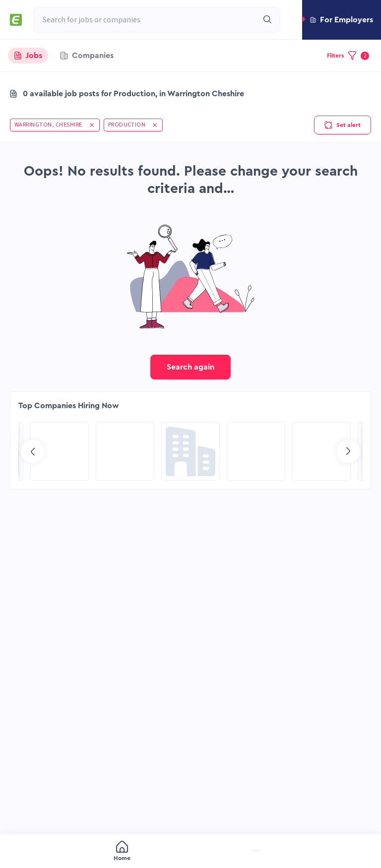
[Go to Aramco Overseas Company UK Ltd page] (321, 451)
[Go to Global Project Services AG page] (190, 451)
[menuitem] (57, 852)
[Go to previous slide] (33, 451)
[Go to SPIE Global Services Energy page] (125, 451)
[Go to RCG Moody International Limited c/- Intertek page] (60, 451)
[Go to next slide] (348, 451)
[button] (342, 20)
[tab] (28, 56)
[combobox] (146, 20)
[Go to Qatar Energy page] (256, 451)
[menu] (190, 852)
